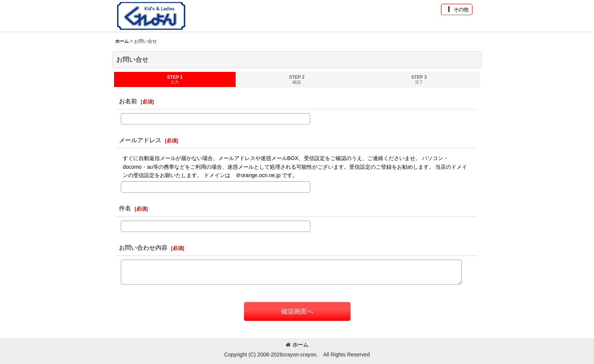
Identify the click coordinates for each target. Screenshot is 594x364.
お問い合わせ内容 (143, 247)
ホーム (297, 345)
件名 (125, 208)
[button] (457, 9)
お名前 (128, 101)
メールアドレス (140, 140)
